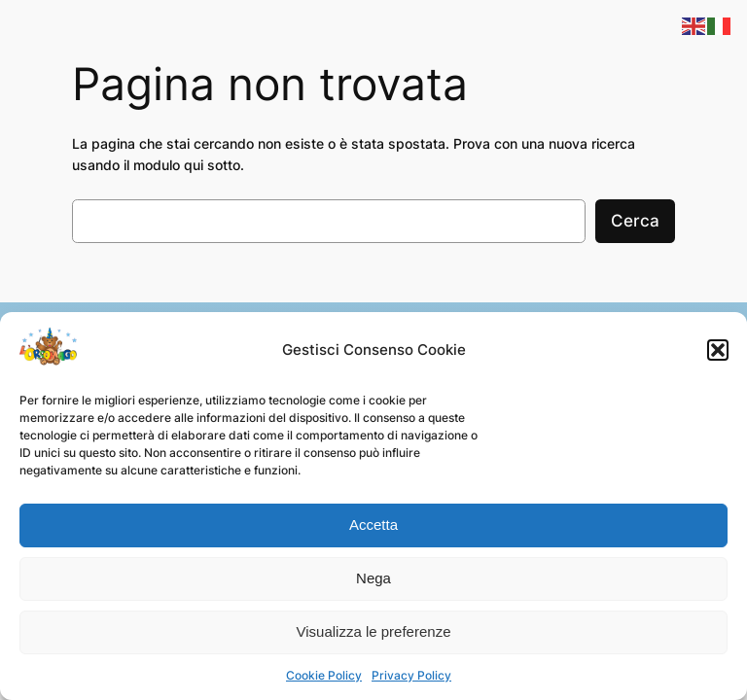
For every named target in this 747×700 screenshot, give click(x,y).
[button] (718, 350)
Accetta (373, 525)
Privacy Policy (411, 675)
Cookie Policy (324, 675)
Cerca (635, 221)
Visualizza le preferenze (374, 631)
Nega (373, 578)
